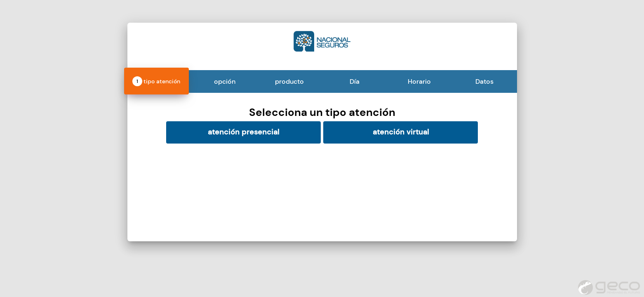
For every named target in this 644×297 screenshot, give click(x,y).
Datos (484, 81)
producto (289, 81)
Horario (419, 81)
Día (355, 81)
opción (225, 81)
